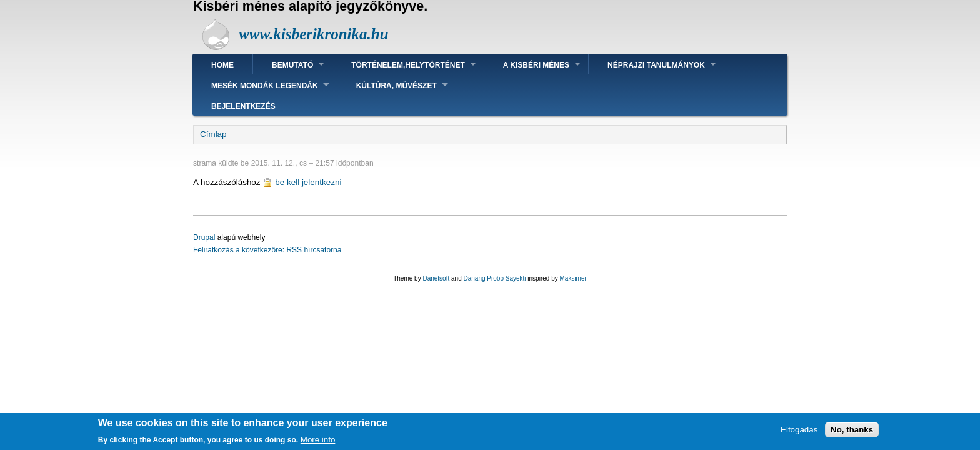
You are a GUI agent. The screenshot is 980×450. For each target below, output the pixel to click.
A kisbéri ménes (536, 65)
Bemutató (292, 65)
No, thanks (852, 433)
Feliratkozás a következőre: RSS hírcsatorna (267, 250)
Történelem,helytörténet (408, 65)
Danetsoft (436, 278)
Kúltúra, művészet (397, 86)
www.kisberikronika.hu (313, 34)
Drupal (204, 237)
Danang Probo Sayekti (494, 278)
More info (318, 443)
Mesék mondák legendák (265, 86)
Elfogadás (799, 433)
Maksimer (573, 278)
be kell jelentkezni (308, 182)
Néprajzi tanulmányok (656, 65)
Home (222, 65)
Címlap (213, 134)
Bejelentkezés (243, 106)
